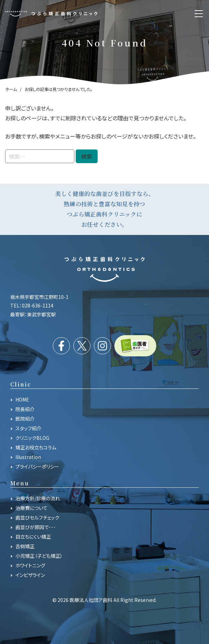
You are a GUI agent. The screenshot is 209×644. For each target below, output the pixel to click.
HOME (22, 399)
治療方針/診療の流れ (38, 498)
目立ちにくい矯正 (33, 537)
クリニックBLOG (32, 438)
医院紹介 (25, 419)
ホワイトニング (30, 565)
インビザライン (30, 575)
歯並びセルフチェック (37, 517)
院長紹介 (25, 409)
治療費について (32, 508)
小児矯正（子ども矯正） (39, 556)
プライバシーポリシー (37, 466)
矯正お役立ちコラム (36, 447)
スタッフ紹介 (28, 428)
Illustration (28, 457)
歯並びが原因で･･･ (36, 527)
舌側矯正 (25, 546)
